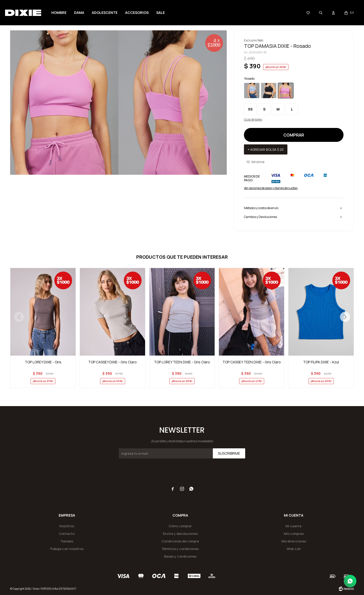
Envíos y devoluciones (180, 534)
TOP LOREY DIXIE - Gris (43, 362)
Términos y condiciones (180, 549)
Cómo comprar (180, 526)
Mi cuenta (294, 526)
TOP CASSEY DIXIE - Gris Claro (112, 362)
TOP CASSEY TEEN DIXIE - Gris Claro (252, 362)
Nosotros (67, 526)
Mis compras (294, 534)
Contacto (67, 534)
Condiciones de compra (180, 541)
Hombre (59, 13)
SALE (161, 13)
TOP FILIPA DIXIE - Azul (321, 362)
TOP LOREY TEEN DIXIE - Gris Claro (182, 362)
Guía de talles (253, 119)
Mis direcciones (294, 541)
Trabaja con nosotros (67, 549)
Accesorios (137, 13)
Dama (79, 13)
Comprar (294, 135)
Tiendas (67, 541)
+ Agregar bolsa (266, 149)
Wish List (294, 549)
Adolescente (105, 13)
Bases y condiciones (180, 556)
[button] (345, 317)
